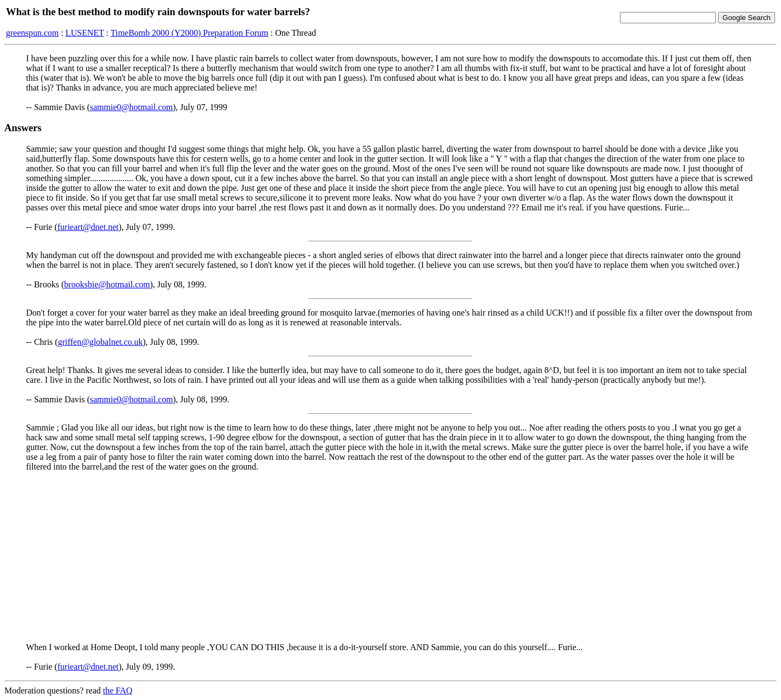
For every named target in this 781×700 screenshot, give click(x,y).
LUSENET (85, 33)
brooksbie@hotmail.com (107, 284)
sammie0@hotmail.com (132, 107)
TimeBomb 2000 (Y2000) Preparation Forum (190, 33)
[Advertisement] (390, 556)
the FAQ (118, 691)
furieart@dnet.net (88, 227)
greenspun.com (32, 33)
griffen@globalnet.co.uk (101, 342)
